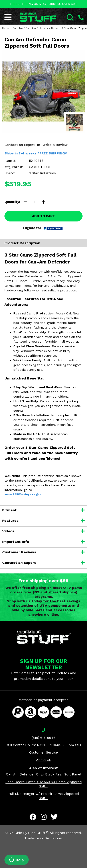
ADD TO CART (43, 216)
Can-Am (18, 28)
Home (6, 28)
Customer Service (43, 752)
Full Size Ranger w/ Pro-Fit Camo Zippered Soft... (44, 796)
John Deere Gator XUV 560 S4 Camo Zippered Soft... (44, 784)
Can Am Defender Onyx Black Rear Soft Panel (44, 774)
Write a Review (55, 145)
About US (44, 760)
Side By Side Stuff (31, 833)
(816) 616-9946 (43, 738)
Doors (55, 28)
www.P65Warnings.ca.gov (23, 494)
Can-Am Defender (37, 28)
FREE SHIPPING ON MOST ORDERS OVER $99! (44, 4)
